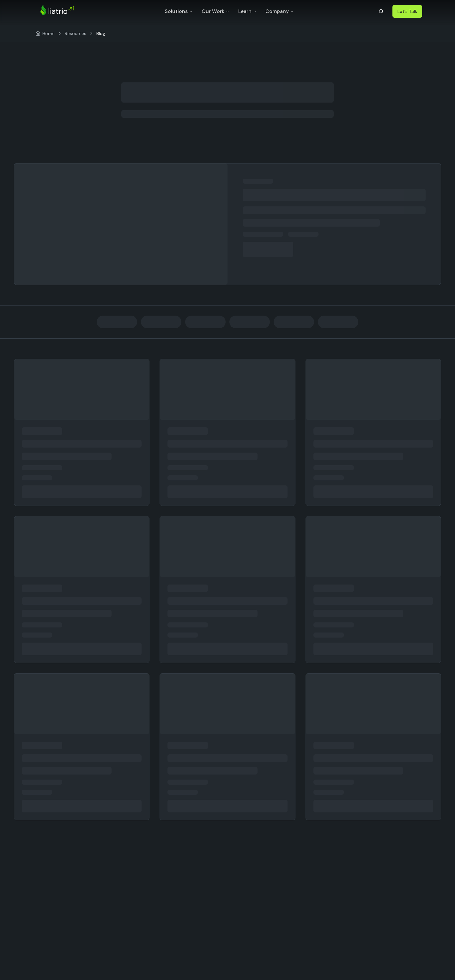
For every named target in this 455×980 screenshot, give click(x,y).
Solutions (179, 11)
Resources (76, 33)
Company (280, 11)
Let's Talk (407, 11)
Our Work (215, 11)
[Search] (381, 11)
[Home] (45, 33)
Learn (247, 11)
